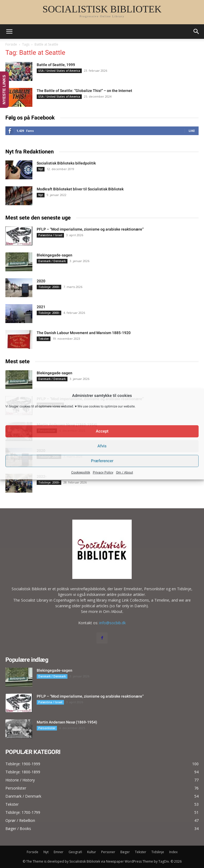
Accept (102, 431)
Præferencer (102, 461)
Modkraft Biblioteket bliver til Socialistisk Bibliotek (80, 189)
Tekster (44, 339)
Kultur (92, 852)
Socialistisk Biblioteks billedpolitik (66, 163)
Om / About (125, 472)
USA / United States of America (59, 71)
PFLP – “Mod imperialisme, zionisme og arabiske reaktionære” (90, 229)
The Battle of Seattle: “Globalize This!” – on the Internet (84, 91)
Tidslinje (158, 852)
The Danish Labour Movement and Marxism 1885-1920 (84, 333)
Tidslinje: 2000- (49, 287)
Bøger (125, 852)
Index (173, 852)
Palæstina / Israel (50, 235)
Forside (11, 44)
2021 (41, 307)
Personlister (47, 728)
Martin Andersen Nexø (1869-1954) (67, 722)
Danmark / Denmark (52, 261)
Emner (59, 852)
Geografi (75, 852)
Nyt (41, 169)
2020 (41, 281)
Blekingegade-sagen (55, 255)
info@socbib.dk (113, 623)
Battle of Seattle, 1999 (56, 65)
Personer (108, 852)
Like (192, 131)
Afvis (102, 446)
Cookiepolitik (81, 472)
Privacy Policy (103, 472)
